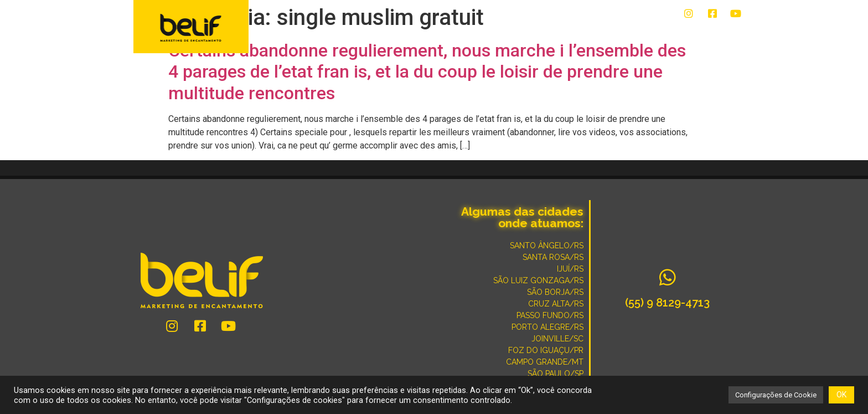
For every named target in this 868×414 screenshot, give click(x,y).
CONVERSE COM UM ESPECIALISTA (553, 34)
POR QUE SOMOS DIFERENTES (683, 34)
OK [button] (841, 395)
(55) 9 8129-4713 (667, 303)
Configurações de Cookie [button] (776, 395)
